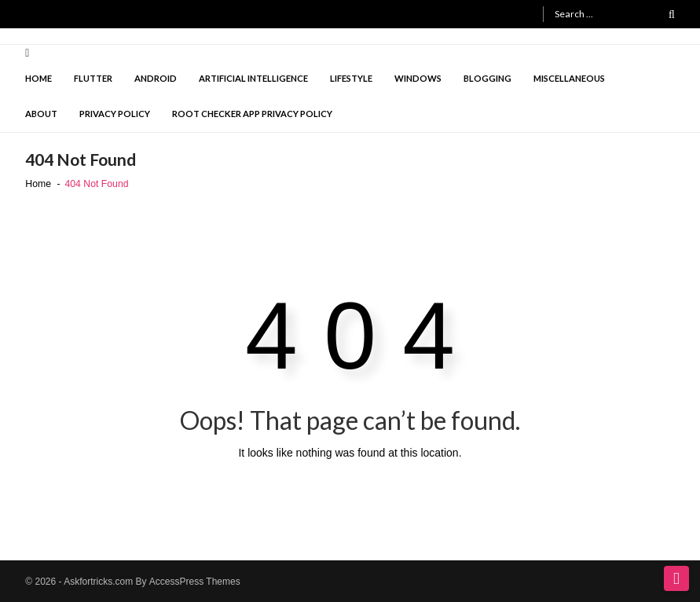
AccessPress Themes (195, 582)
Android (156, 78)
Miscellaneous (569, 78)
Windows (418, 78)
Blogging (487, 78)
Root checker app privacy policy (252, 114)
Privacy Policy (115, 114)
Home (38, 78)
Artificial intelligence (253, 78)
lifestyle (351, 78)
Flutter (93, 78)
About (41, 114)
